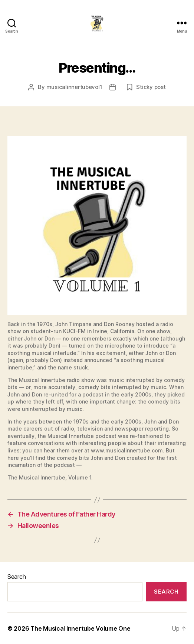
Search (17, 577)
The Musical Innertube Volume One (80, 628)
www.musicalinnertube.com (127, 450)
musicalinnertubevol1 (74, 87)
